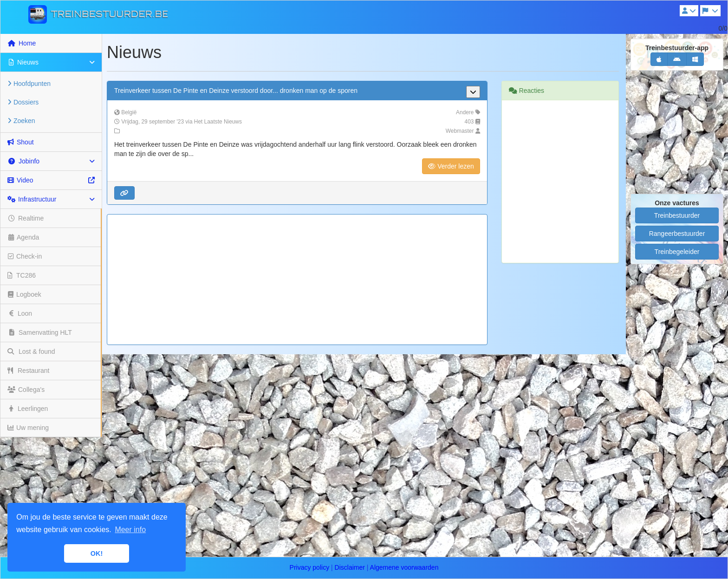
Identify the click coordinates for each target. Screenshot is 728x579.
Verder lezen (451, 166)
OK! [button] (97, 553)
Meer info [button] (130, 530)
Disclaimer (350, 567)
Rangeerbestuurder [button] (677, 234)
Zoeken (21, 121)
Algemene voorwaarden (404, 567)
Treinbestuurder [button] (677, 215)
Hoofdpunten (29, 84)
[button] (124, 193)
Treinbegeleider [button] (677, 252)
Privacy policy (310, 567)
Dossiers (23, 102)
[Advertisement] (297, 280)
